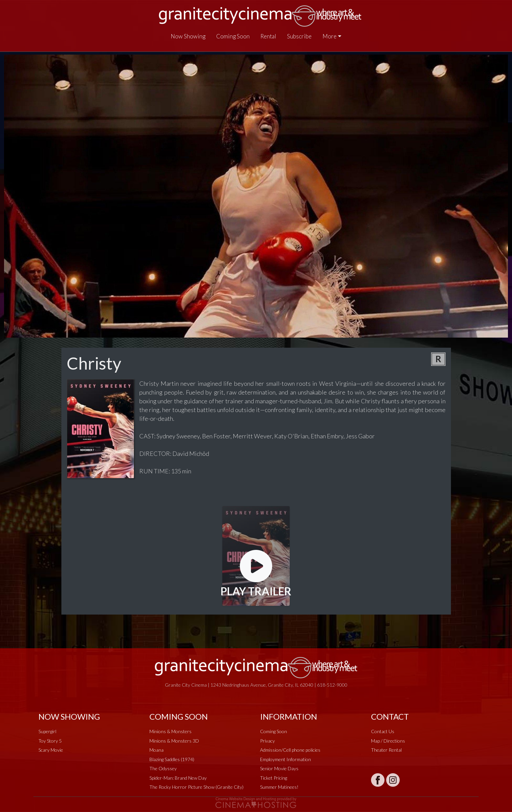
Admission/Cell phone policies (290, 750)
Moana (157, 750)
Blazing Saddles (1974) (172, 759)
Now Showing (188, 36)
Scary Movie (51, 750)
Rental (268, 36)
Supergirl (47, 731)
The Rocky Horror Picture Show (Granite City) (196, 787)
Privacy (267, 741)
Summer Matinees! (279, 787)
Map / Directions (388, 741)
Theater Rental (386, 750)
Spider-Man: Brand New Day (178, 778)
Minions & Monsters (170, 731)
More (330, 36)
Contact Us (383, 731)
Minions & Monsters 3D (174, 741)
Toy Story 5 (50, 741)
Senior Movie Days (279, 768)
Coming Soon (233, 36)
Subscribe (299, 36)
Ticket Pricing (274, 778)
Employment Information (286, 759)
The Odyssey (163, 768)
